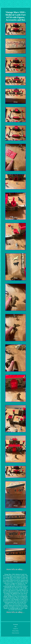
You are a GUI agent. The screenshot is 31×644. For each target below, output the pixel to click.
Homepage (15, 624)
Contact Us (15, 629)
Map (16, 627)
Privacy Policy (15, 631)
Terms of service (15, 633)
